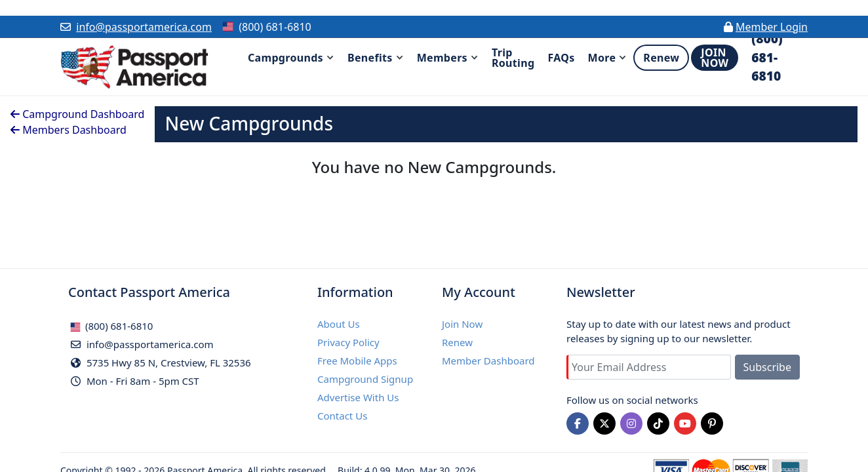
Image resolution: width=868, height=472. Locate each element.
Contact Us (342, 416)
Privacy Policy (348, 342)
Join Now (462, 324)
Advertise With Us (358, 397)
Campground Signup (365, 379)
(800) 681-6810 (111, 326)
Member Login (772, 27)
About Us (339, 324)
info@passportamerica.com (144, 27)
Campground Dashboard (77, 114)
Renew (457, 342)
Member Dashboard (488, 361)
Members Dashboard (69, 130)
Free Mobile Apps (357, 361)
